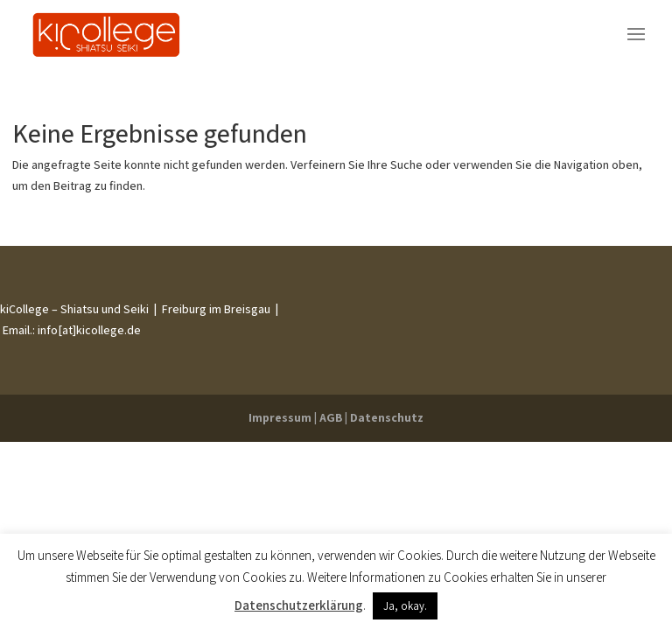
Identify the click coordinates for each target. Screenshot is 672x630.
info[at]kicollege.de (88, 330)
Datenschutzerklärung (299, 605)
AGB (331, 417)
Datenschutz (387, 417)
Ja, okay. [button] (405, 606)
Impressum (280, 417)
